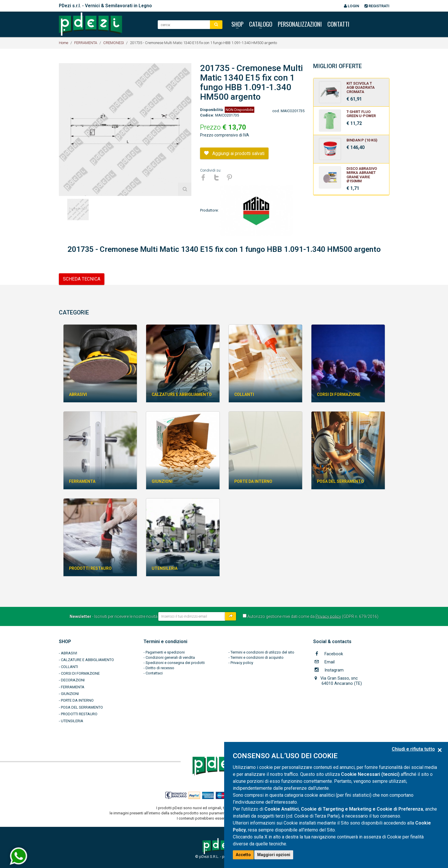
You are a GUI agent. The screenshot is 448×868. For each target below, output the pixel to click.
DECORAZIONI (73, 680)
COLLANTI (69, 667)
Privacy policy (328, 616)
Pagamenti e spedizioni (165, 652)
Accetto (243, 855)
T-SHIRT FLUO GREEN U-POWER (361, 114)
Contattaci (154, 673)
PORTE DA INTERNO (77, 700)
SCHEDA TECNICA (82, 279)
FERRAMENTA (86, 43)
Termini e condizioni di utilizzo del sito (262, 652)
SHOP (65, 642)
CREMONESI (114, 43)
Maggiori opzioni (274, 855)
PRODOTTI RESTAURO (79, 714)
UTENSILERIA (72, 721)
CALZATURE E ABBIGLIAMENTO (87, 660)
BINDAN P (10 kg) (362, 140)
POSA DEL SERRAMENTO (82, 707)
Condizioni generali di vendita (170, 657)
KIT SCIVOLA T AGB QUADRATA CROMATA (361, 88)
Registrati (377, 6)
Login (352, 6)
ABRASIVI (69, 653)
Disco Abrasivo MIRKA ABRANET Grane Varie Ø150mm (362, 175)
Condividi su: (211, 170)
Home (64, 43)
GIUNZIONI (70, 694)
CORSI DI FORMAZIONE (80, 673)
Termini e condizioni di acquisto (257, 657)
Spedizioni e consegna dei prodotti (175, 663)
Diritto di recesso (160, 668)
